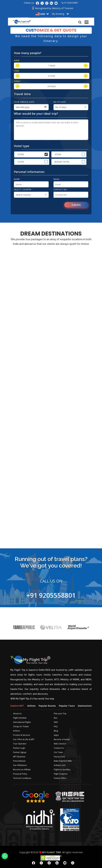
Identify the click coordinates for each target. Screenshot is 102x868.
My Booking (58, 14)
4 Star (58, 154)
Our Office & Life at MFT (24, 739)
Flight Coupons (61, 774)
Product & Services (22, 735)
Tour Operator (20, 744)
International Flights (22, 722)
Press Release (19, 761)
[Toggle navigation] (87, 21)
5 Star (21, 154)
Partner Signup (20, 752)
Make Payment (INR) (63, 761)
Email (57, 179)
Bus (55, 718)
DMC (56, 722)
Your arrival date (24, 102)
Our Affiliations (20, 765)
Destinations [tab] (85, 706)
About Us (17, 714)
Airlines (16, 731)
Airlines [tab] (31, 706)
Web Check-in (60, 744)
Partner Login (19, 748)
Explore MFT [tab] (17, 706)
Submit (76, 205)
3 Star (21, 162)
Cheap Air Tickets (21, 726)
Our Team (58, 752)
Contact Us (59, 748)
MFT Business (19, 757)
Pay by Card (59, 757)
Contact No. (61, 189)
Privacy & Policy (20, 774)
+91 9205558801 (70, 3)
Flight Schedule (20, 718)
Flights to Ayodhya (62, 770)
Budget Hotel (62, 162)
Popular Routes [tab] (47, 706)
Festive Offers (60, 778)
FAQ (56, 726)
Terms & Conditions (22, 778)
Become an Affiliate (22, 770)
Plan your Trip (60, 714)
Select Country (24, 189)
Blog (56, 731)
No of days (60, 102)
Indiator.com (60, 765)
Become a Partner (62, 739)
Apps (56, 735)
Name (18, 179)
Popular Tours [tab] (67, 706)
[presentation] (38, 206)
